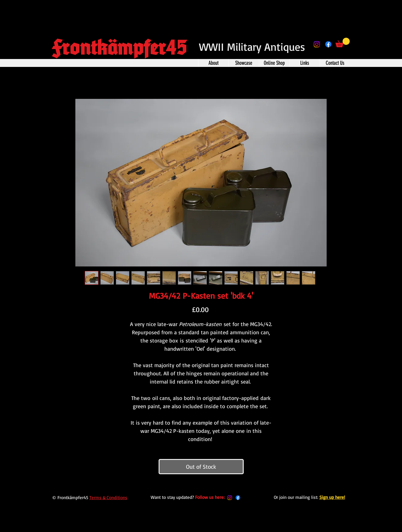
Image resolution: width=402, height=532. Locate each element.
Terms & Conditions (108, 497)
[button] (343, 42)
